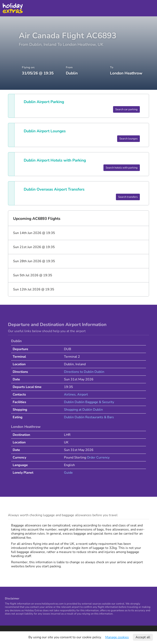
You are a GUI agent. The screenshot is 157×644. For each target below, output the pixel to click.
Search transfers (128, 197)
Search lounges (128, 139)
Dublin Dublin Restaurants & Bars (89, 417)
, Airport (82, 394)
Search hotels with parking (122, 168)
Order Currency (98, 457)
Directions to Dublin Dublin (84, 372)
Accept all (143, 637)
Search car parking (126, 109)
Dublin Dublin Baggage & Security (89, 402)
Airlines (70, 394)
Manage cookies (117, 637)
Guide (68, 473)
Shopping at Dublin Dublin (83, 410)
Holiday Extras (13, 8)
